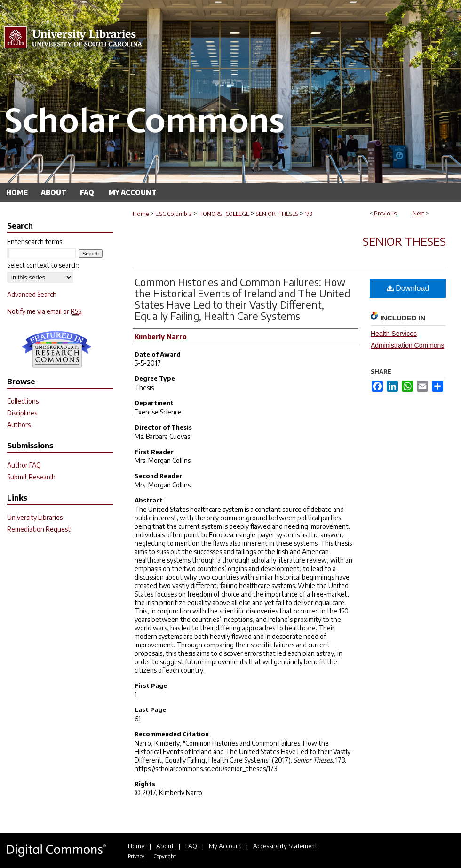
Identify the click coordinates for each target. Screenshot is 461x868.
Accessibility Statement (285, 846)
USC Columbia (174, 214)
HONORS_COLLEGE (224, 214)
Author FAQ (24, 465)
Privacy (136, 856)
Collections (23, 401)
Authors (19, 425)
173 (308, 214)
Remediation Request (39, 529)
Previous (385, 213)
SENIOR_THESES (277, 214)
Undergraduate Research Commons (56, 350)
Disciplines (22, 413)
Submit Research (31, 477)
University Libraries (35, 517)
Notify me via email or (44, 311)
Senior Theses (404, 241)
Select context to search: (43, 265)
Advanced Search (32, 294)
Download (408, 288)
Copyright (165, 856)
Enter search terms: (35, 242)
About (165, 846)
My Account (225, 846)
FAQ (191, 846)
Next (418, 213)
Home (141, 214)
